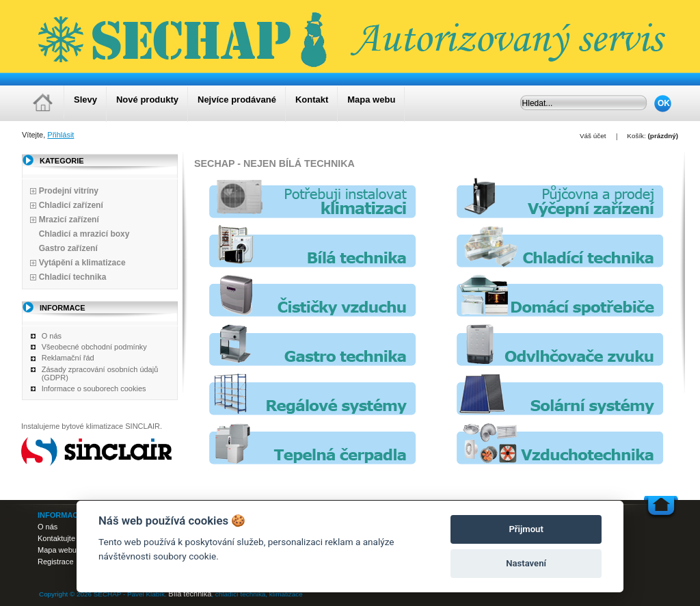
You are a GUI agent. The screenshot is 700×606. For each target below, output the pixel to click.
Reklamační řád (68, 358)
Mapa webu (371, 100)
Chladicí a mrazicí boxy (84, 234)
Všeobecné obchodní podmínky (94, 347)
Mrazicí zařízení (69, 220)
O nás (52, 336)
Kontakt (312, 100)
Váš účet (593, 136)
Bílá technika (190, 594)
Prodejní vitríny (69, 191)
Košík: (636, 136)
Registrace (56, 562)
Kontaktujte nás (64, 538)
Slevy (85, 100)
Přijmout (526, 529)
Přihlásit (60, 135)
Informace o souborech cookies (94, 388)
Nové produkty (147, 100)
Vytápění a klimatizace (82, 263)
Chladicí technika (73, 277)
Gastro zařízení (68, 248)
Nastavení (526, 563)
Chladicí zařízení (71, 205)
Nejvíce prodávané (237, 100)
